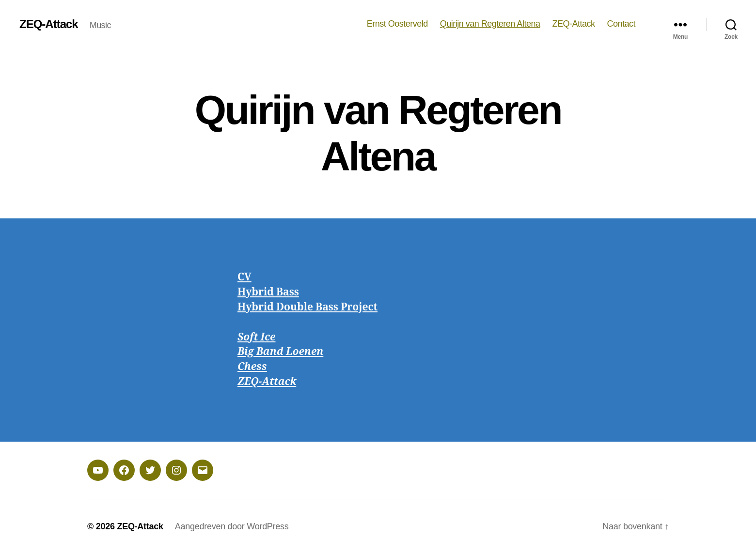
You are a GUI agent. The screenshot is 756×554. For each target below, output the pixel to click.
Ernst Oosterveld (397, 24)
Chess (252, 367)
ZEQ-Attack (49, 24)
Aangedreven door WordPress (232, 526)
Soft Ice (256, 337)
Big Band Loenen (280, 352)
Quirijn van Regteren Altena (490, 24)
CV (244, 277)
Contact (621, 24)
